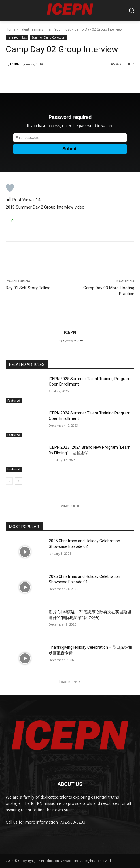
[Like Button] (10, 188)
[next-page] (18, 481)
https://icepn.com (70, 340)
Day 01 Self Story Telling (28, 288)
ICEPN (15, 64)
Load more (70, 682)
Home (11, 29)
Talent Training (31, 29)
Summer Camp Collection (48, 38)
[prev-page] (9, 481)
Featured (14, 401)
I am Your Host (59, 29)
